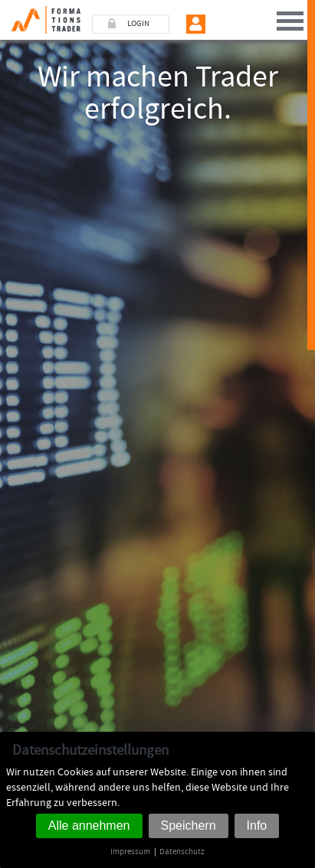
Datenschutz (182, 852)
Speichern (189, 826)
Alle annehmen (89, 826)
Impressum (130, 852)
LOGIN (138, 24)
